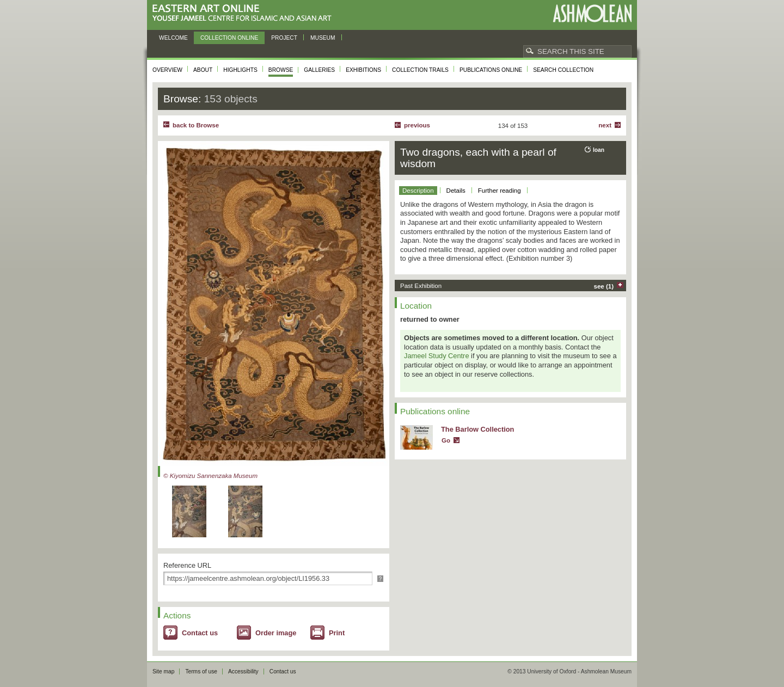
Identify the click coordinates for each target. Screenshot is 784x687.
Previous (417, 125)
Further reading (500, 191)
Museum (323, 38)
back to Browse (196, 125)
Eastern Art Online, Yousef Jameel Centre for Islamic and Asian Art (245, 13)
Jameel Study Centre (437, 356)
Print (337, 633)
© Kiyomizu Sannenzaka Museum (210, 476)
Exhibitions (363, 70)
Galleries (319, 70)
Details (456, 191)
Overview (167, 70)
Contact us (200, 633)
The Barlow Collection (477, 429)
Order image (276, 633)
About (203, 70)
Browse (281, 70)
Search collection (563, 70)
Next (605, 125)
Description (418, 191)
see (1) (604, 286)
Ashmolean (592, 13)
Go (446, 440)
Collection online (229, 38)
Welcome (173, 38)
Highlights (240, 70)
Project (284, 38)
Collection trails (420, 70)
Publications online (491, 70)
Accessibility (243, 671)
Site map (163, 671)
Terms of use (201, 671)
